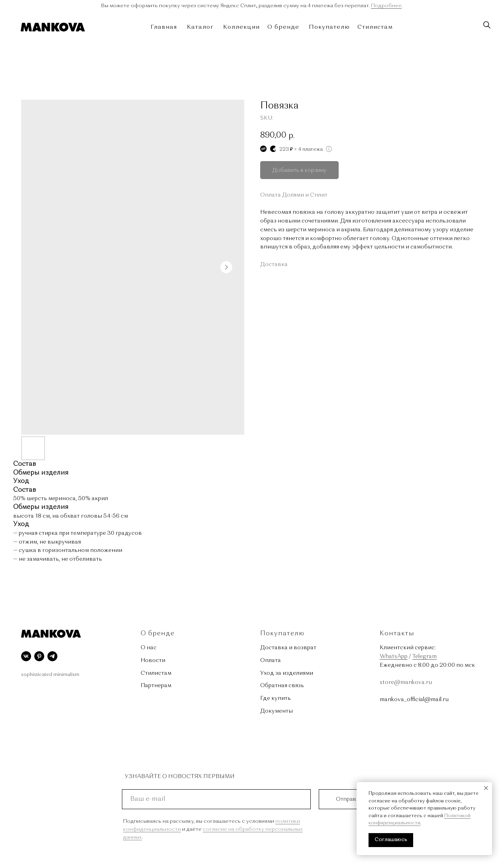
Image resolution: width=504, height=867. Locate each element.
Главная (164, 27)
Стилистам (375, 27)
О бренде (283, 27)
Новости (153, 660)
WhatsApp (394, 656)
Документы (277, 711)
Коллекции (241, 27)
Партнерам (156, 686)
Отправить (350, 799)
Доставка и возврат (288, 648)
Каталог (200, 27)
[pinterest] (39, 656)
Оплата (271, 660)
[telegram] (52, 656)
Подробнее (386, 6)
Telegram (425, 656)
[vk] (26, 656)
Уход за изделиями (287, 673)
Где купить (276, 698)
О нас (149, 648)
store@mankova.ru (406, 682)
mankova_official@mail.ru (414, 700)
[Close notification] (486, 788)
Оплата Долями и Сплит (294, 195)
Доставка (274, 264)
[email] (216, 799)
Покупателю (329, 27)
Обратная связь (282, 686)
